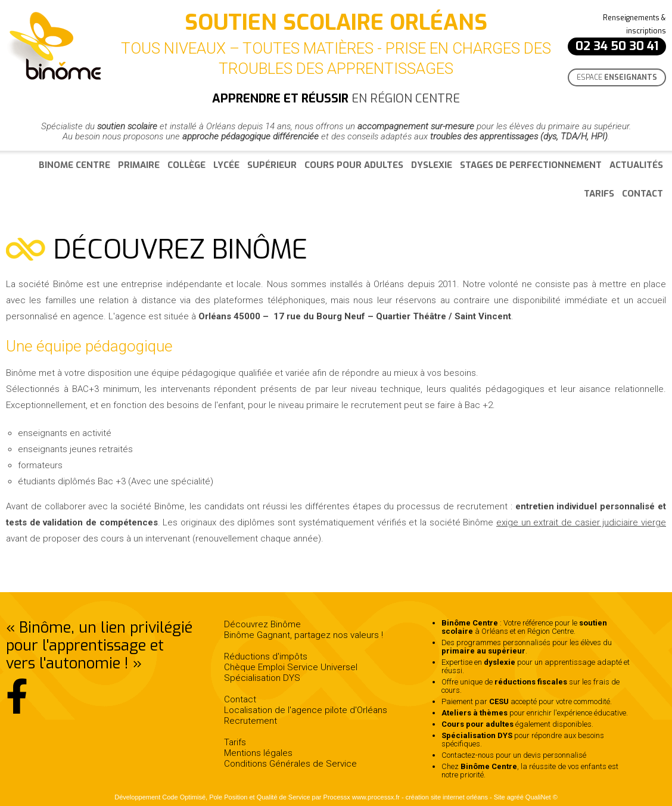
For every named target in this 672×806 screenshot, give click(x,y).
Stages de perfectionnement (531, 165)
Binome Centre (74, 165)
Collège (186, 165)
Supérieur (272, 165)
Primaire (139, 165)
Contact (643, 194)
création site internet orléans (447, 797)
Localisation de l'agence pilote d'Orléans (306, 710)
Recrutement (251, 721)
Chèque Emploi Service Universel (291, 667)
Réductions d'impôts (266, 656)
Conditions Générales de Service (290, 764)
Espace (617, 77)
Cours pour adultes (354, 165)
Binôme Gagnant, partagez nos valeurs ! (304, 635)
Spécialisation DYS (262, 678)
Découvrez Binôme (262, 624)
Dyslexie (432, 165)
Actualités (636, 165)
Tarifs (599, 194)
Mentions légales (258, 753)
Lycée (226, 165)
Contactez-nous (468, 755)
